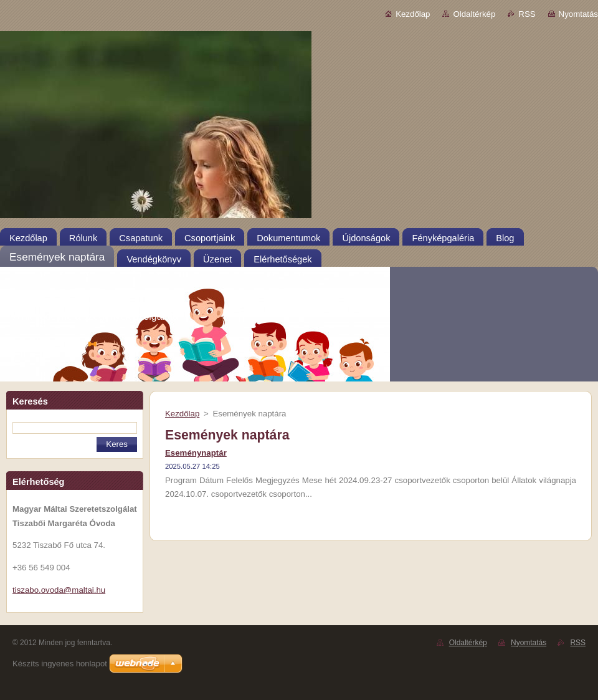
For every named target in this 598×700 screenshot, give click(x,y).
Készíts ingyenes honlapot (60, 664)
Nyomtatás (578, 14)
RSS (527, 14)
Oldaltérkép (474, 14)
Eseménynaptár (196, 453)
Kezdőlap (413, 14)
